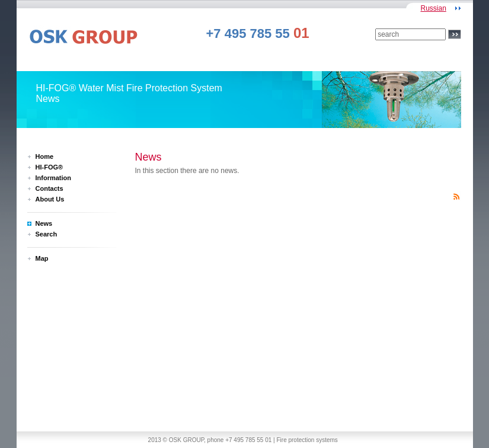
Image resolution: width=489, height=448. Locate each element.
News (44, 223)
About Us (50, 199)
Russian (433, 8)
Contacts (49, 188)
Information (54, 178)
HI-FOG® (49, 167)
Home (45, 156)
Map (42, 258)
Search (47, 234)
